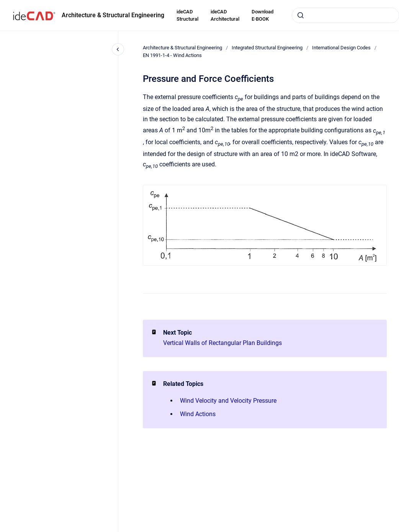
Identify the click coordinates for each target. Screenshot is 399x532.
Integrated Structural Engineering (267, 48)
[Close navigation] (118, 49)
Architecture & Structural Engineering (113, 15)
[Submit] (301, 15)
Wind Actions (198, 414)
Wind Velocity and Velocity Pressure (228, 401)
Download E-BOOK (262, 15)
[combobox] (345, 15)
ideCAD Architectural (225, 15)
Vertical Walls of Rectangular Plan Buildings (222, 343)
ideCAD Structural (187, 15)
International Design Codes (341, 48)
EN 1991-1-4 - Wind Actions (172, 55)
